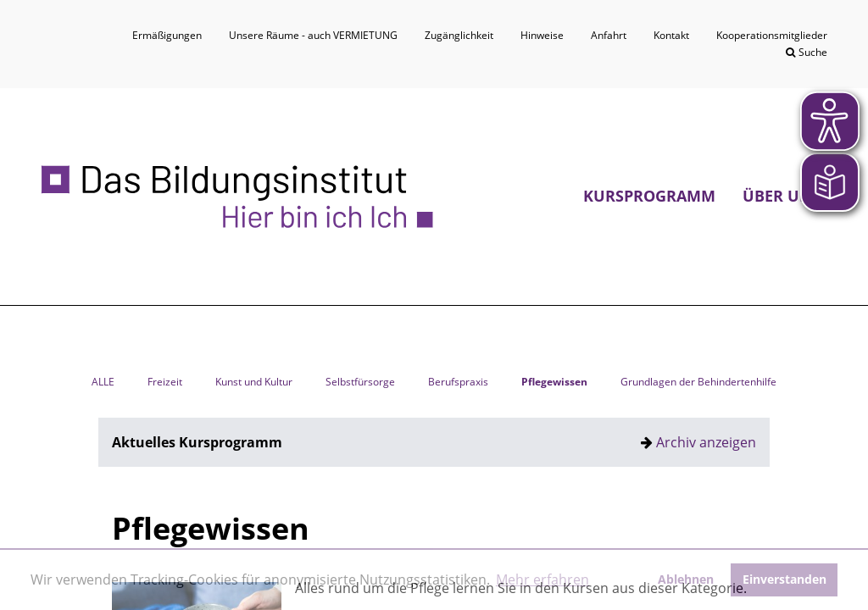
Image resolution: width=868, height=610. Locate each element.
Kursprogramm (649, 196)
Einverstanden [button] (785, 579)
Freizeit (165, 382)
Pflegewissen (554, 382)
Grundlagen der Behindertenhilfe (698, 382)
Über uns (782, 196)
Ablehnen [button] (686, 579)
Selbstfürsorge (360, 382)
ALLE (103, 382)
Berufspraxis (458, 382)
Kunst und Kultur (254, 382)
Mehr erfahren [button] (542, 579)
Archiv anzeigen (706, 442)
